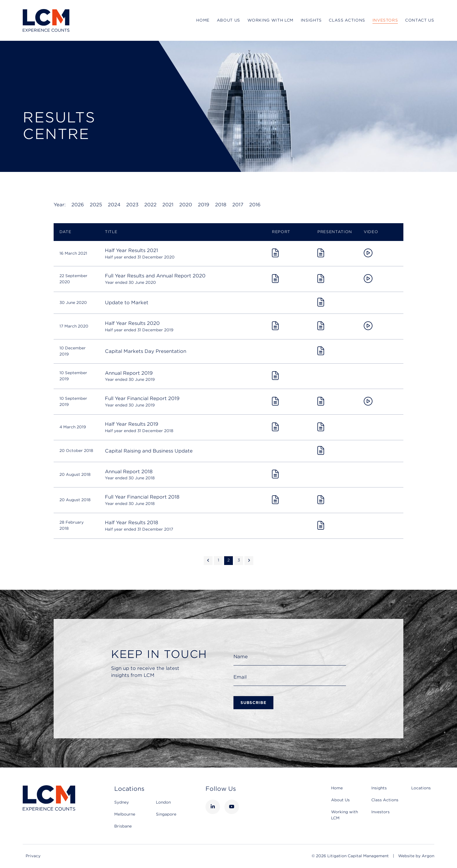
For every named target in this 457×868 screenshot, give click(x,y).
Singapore (166, 814)
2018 (221, 205)
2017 (238, 205)
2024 (114, 205)
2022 (150, 205)
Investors (385, 20)
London (163, 802)
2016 (255, 205)
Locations (421, 788)
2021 (168, 205)
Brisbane (123, 826)
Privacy (33, 856)
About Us (228, 20)
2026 (78, 205)
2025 (96, 205)
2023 (132, 205)
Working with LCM (270, 20)
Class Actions (347, 20)
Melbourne (125, 814)
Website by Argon (416, 856)
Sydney (122, 802)
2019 (204, 205)
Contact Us (420, 20)
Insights (311, 20)
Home (203, 20)
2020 (186, 205)
